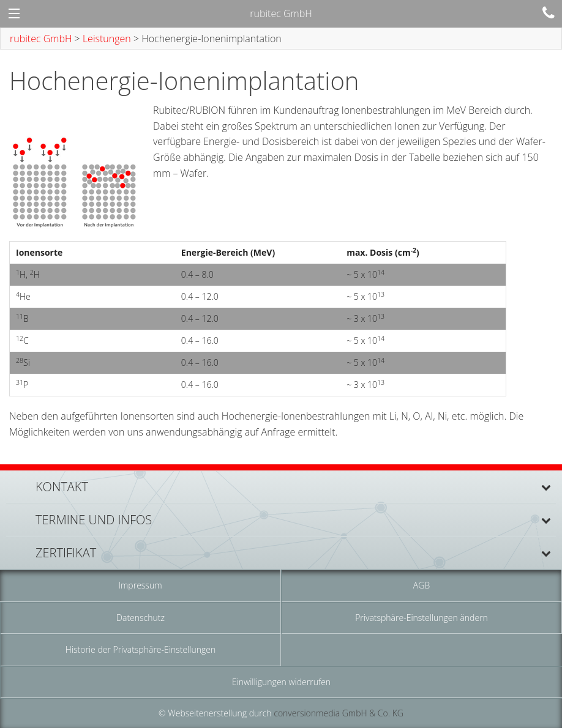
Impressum (140, 585)
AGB (421, 585)
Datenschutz (140, 618)
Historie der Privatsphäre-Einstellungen (140, 649)
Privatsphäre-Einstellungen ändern (421, 618)
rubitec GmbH (41, 39)
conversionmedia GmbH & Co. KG (339, 713)
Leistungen (107, 39)
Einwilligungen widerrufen (281, 682)
